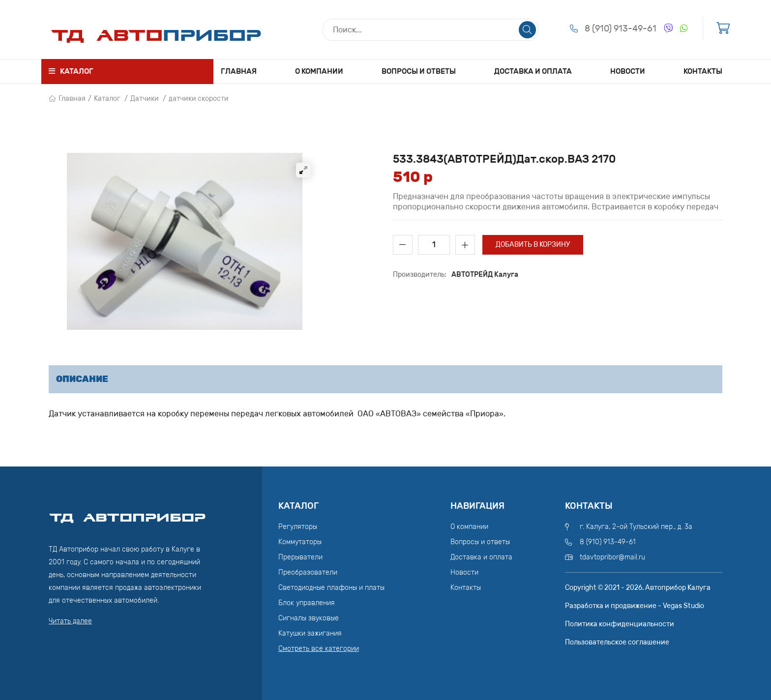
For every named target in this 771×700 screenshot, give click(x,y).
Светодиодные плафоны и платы (331, 588)
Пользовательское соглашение (617, 642)
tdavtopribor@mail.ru (612, 557)
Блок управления (307, 603)
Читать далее (70, 621)
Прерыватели (300, 557)
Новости (628, 71)
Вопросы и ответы (419, 71)
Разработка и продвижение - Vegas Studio (635, 606)
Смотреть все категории (319, 649)
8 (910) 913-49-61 (621, 29)
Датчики (145, 99)
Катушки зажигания (310, 633)
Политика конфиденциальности (620, 624)
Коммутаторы (300, 542)
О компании (319, 71)
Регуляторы (298, 527)
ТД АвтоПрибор (127, 513)
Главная (239, 71)
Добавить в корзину (533, 245)
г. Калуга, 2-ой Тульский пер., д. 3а (636, 527)
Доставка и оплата (533, 71)
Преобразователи (308, 572)
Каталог (107, 99)
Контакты (703, 71)
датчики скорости (199, 99)
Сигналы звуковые (309, 618)
